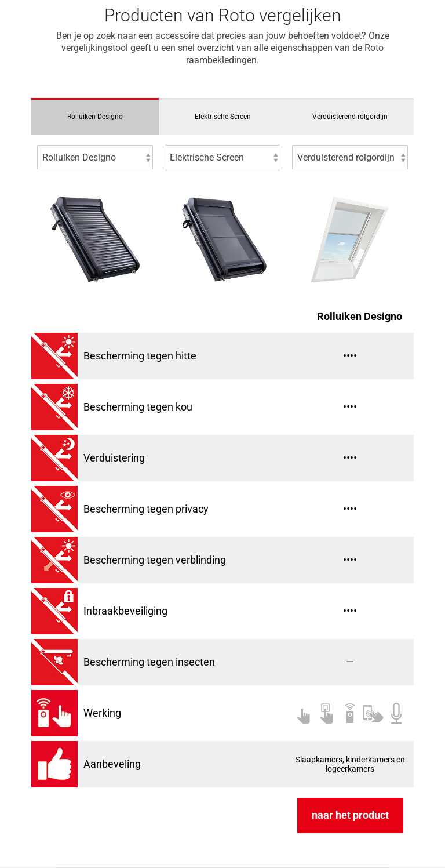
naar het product (350, 815)
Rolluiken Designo (95, 117)
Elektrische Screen (223, 117)
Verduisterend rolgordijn (350, 117)
